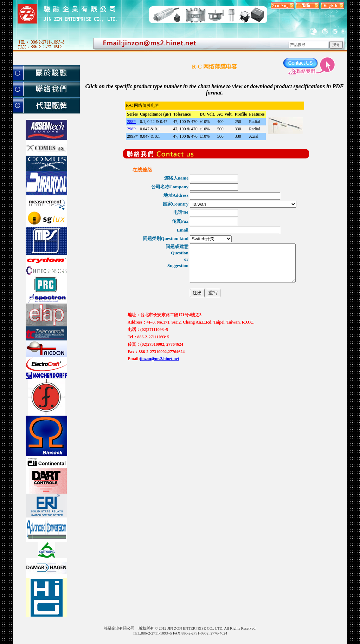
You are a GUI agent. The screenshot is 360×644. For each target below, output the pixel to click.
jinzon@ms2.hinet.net (160, 372)
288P (131, 122)
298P (131, 129)
